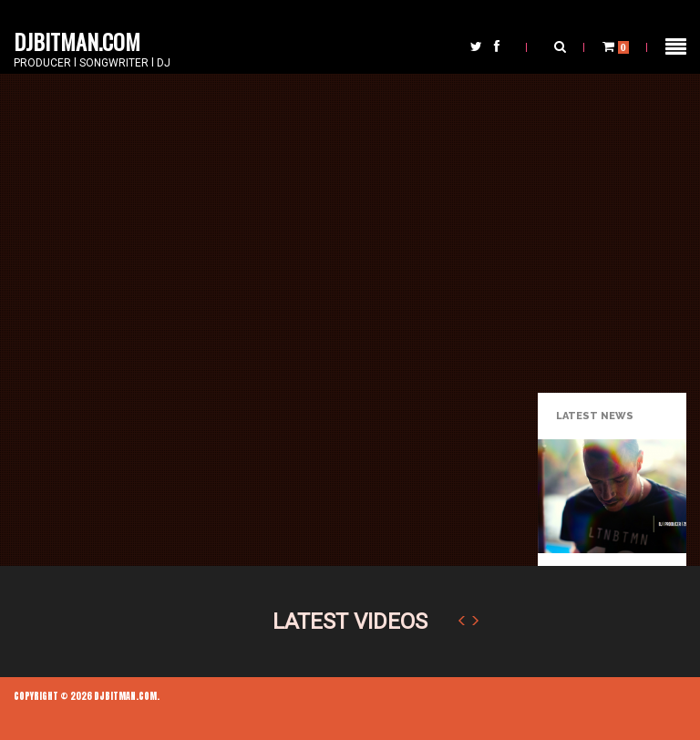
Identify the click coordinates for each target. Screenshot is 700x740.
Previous (461, 621)
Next (476, 621)
